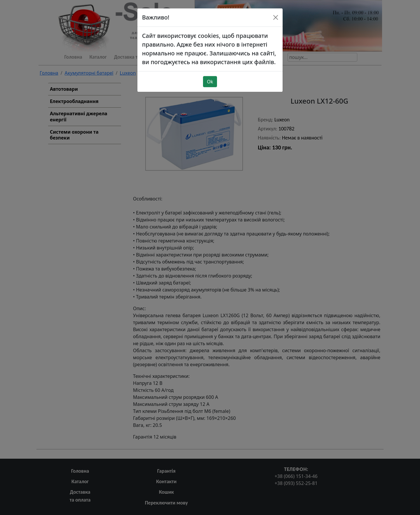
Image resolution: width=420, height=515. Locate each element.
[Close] (276, 8)
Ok (210, 72)
